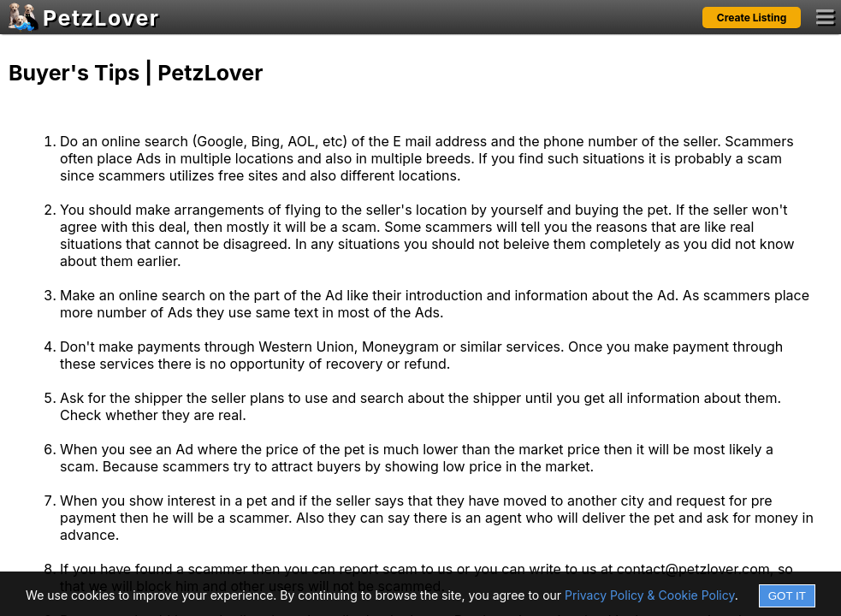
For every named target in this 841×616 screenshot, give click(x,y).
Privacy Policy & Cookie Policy (650, 595)
